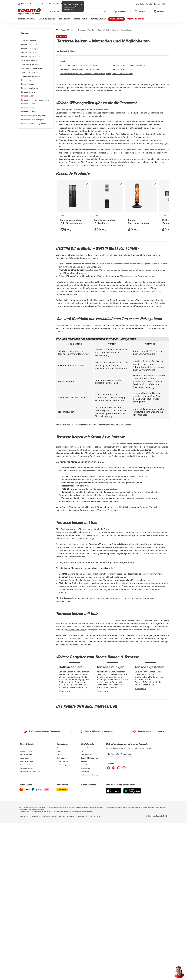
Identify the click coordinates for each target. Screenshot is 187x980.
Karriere (157, 4)
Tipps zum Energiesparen (109, 577)
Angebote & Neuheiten (135, 19)
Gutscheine (85, 929)
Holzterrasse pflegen (30, 49)
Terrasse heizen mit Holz (123, 113)
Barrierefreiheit (95, 973)
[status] (140, 11)
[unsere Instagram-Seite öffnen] (114, 925)
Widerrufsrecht (82, 973)
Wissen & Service (116, 19)
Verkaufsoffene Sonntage (90, 932)
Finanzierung (24, 915)
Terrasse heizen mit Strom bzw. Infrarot (129, 104)
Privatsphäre (35, 973)
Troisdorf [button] (34, 4)
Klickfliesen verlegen (29, 60)
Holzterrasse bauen (29, 44)
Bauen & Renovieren (47, 19)
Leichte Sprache (87, 905)
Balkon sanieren (72, 787)
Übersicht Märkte (25, 922)
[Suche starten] (105, 11)
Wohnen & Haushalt (98, 19)
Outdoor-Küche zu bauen (148, 740)
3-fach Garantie (25, 905)
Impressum (46, 973)
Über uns (60, 905)
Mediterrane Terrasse (30, 64)
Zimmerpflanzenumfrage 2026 (30, 929)
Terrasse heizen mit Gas (122, 108)
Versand (84, 918)
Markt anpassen (69, 7)
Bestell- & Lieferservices (89, 915)
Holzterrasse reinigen (30, 52)
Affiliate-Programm (63, 922)
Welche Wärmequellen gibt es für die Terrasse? (79, 104)
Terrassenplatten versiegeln (32, 120)
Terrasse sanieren (28, 112)
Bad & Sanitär (64, 19)
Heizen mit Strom (94, 574)
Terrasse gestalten (29, 92)
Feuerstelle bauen (150, 715)
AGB (54, 973)
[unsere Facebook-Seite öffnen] (108, 925)
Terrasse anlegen (28, 80)
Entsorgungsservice (26, 912)
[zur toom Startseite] (29, 11)
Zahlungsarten (86, 912)
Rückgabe (85, 922)
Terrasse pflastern (28, 104)
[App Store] (113, 948)
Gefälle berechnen (29, 41)
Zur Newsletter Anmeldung (119, 911)
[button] (120, 11)
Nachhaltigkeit (61, 915)
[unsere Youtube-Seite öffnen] (119, 925)
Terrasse (115, 30)
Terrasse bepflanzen (29, 88)
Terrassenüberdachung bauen (33, 123)
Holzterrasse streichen (30, 56)
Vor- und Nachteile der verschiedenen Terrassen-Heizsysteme (85, 113)
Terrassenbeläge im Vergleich (33, 116)
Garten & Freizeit (80, 19)
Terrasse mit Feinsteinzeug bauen (35, 100)
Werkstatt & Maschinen (26, 19)
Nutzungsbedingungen (66, 973)
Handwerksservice (26, 908)
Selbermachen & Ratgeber (85, 30)
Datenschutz (24, 973)
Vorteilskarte (139, 4)
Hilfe (164, 4)
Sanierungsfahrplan (26, 925)
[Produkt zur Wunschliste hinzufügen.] (87, 235)
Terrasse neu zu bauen (112, 217)
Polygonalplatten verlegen (32, 68)
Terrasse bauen (27, 84)
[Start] (57, 30)
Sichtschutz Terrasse (30, 72)
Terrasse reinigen (28, 108)
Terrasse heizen (28, 96)
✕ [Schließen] (81, 4)
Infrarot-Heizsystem (125, 504)
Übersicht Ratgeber (26, 918)
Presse (59, 912)
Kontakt (149, 4)
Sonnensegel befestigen (31, 76)
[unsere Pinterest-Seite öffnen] (124, 925)
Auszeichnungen (62, 918)
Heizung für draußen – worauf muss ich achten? (80, 108)
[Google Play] (132, 948)
